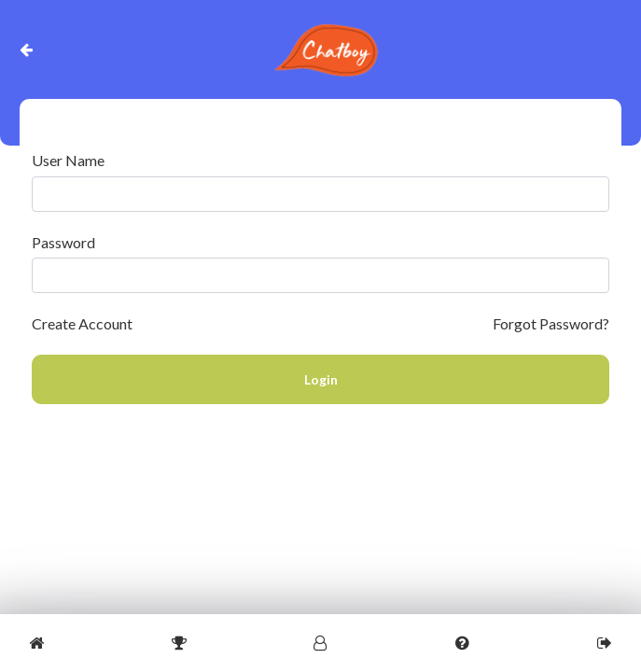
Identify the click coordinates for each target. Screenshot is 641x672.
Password (63, 243)
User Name (68, 161)
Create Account (82, 323)
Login (321, 379)
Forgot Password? (551, 323)
